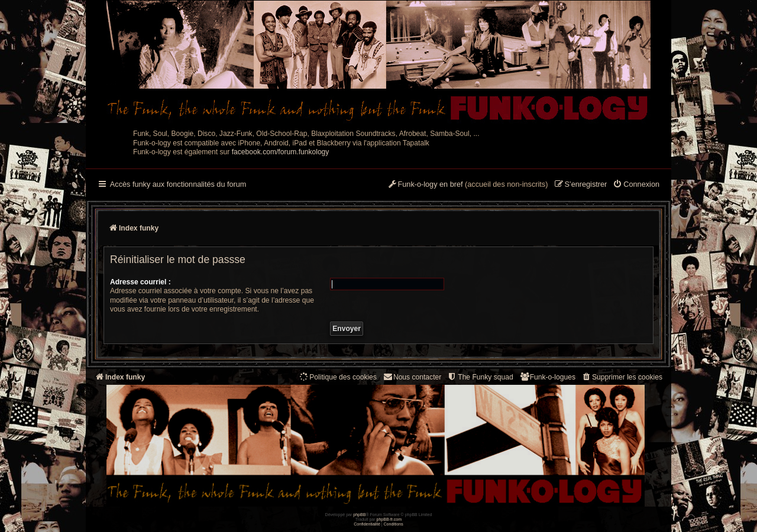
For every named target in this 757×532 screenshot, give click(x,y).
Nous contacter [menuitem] (412, 377)
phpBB (359, 515)
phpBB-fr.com (389, 519)
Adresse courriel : (140, 282)
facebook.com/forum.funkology (281, 152)
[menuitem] (636, 185)
